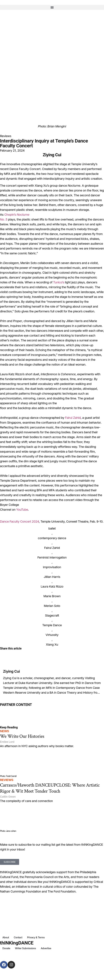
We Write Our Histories (22, 736)
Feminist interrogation (52, 557)
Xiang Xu (52, 645)
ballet (52, 528)
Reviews (6, 136)
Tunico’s (59, 282)
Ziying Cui (11, 671)
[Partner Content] (52, 709)
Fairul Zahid (73, 418)
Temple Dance (52, 625)
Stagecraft (52, 616)
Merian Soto (52, 606)
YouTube (22, 510)
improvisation (52, 567)
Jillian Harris (52, 577)
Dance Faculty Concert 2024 (19, 522)
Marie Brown (52, 596)
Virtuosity (52, 635)
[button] (52, 7)
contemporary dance (52, 538)
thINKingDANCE (17, 943)
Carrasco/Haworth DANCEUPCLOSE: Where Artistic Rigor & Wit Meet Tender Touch (50, 788)
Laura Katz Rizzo (52, 586)
